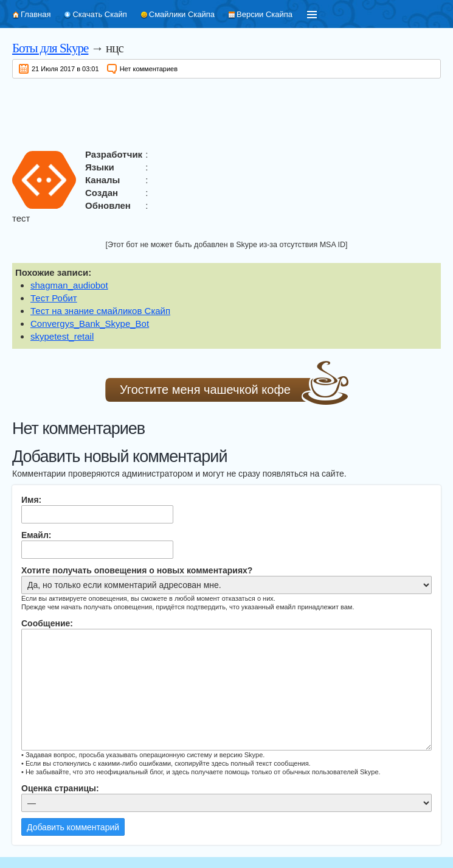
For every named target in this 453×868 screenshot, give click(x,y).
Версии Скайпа (265, 14)
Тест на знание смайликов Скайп (100, 311)
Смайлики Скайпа (182, 14)
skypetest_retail (62, 336)
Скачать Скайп (99, 14)
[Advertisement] (227, 111)
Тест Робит (54, 298)
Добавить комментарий (73, 827)
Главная (36, 14)
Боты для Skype (50, 48)
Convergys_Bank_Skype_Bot (90, 324)
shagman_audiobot (69, 285)
